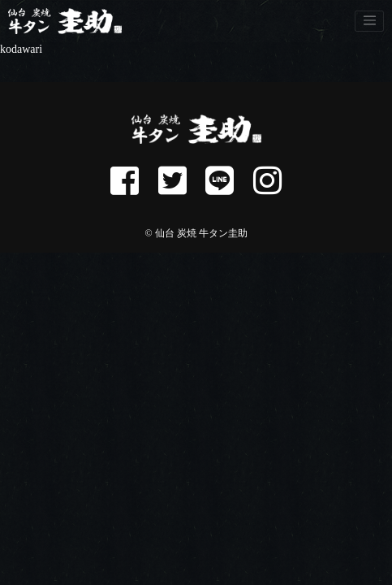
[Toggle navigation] (369, 21)
